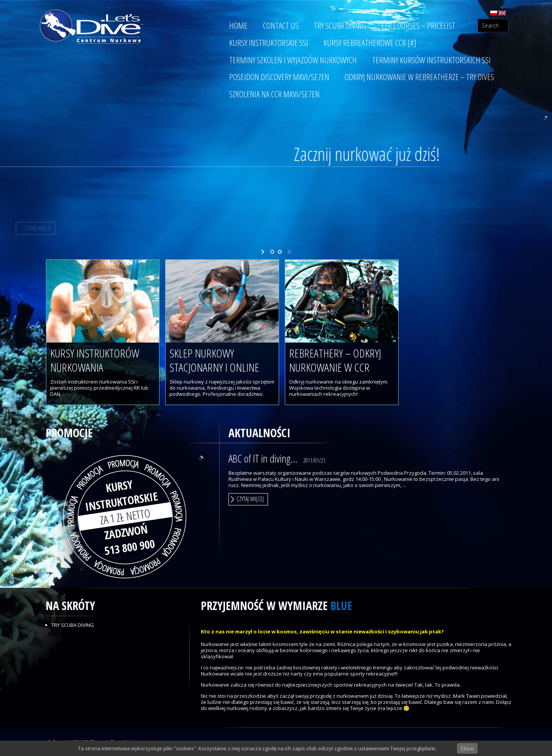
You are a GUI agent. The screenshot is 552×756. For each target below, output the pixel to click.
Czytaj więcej (250, 499)
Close (467, 748)
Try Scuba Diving (73, 625)
